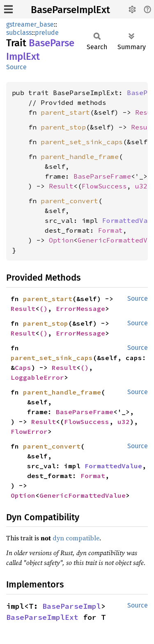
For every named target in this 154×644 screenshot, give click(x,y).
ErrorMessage (80, 308)
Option (61, 240)
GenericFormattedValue (83, 495)
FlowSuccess (104, 186)
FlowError (29, 431)
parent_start (65, 112)
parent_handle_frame (80, 156)
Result (61, 186)
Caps (23, 367)
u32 (141, 186)
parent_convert (69, 201)
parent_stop (63, 127)
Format (110, 230)
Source (16, 67)
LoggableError (37, 377)
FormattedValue (113, 466)
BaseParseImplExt (70, 10)
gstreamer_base (30, 24)
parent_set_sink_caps (82, 142)
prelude (47, 33)
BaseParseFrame (102, 176)
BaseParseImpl (72, 606)
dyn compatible (76, 538)
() (44, 308)
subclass (19, 33)
